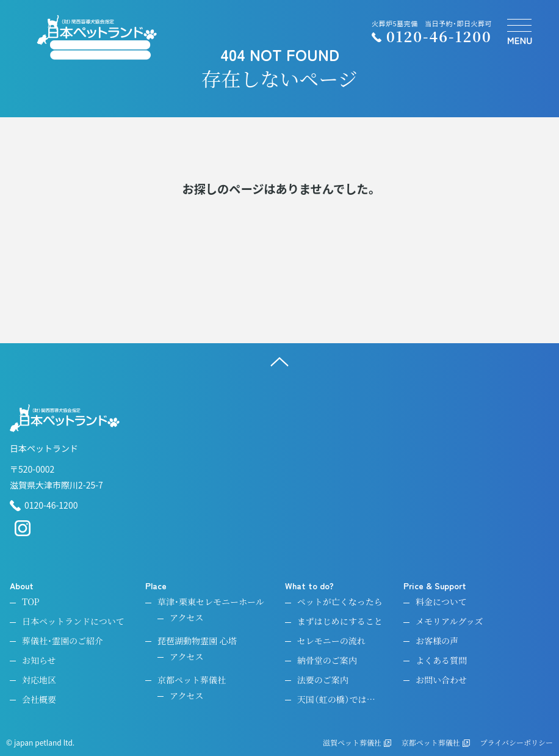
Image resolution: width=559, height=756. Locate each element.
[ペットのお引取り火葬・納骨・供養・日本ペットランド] (97, 38)
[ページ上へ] (279, 362)
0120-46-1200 (44, 506)
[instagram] (23, 533)
